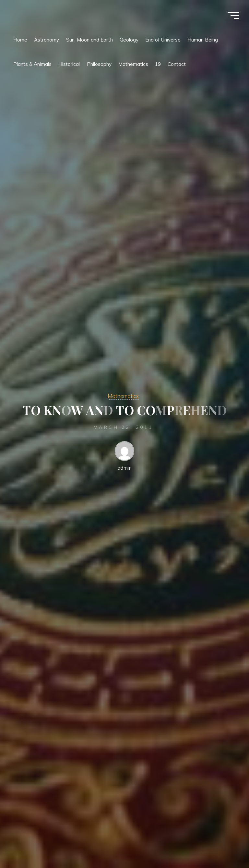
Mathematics (123, 396)
